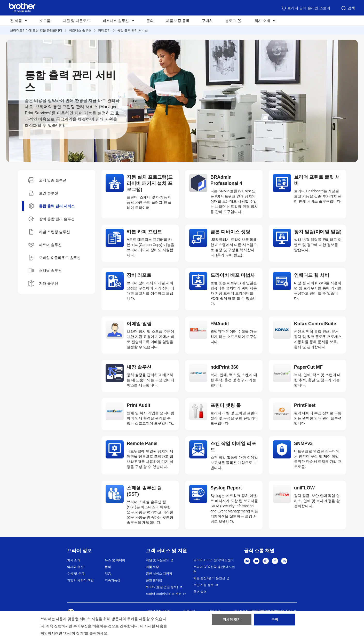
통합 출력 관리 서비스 (132, 30)
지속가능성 (113, 580)
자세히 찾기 (232, 622)
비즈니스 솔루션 (80, 30)
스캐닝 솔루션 (45, 271)
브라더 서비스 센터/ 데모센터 (214, 560)
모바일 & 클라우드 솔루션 (54, 258)
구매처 (207, 21)
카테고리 (104, 30)
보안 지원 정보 (204, 585)
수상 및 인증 (76, 574)
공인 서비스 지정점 (159, 574)
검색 (348, 8)
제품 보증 (152, 567)
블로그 (231, 21)
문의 (150, 21)
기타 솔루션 (43, 283)
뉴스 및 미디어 (115, 560)
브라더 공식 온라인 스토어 (306, 8)
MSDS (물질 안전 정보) (162, 587)
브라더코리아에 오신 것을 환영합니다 (36, 30)
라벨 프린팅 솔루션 (49, 232)
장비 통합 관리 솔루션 (51, 219)
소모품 (45, 21)
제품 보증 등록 (178, 21)
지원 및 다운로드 (76, 21)
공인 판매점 (154, 580)
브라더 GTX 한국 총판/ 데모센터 (214, 569)
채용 (108, 574)
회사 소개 (74, 560)
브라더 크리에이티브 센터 (164, 594)
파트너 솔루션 (45, 245)
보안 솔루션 (43, 193)
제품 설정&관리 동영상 (209, 578)
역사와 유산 (75, 567)
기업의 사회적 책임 (80, 580)
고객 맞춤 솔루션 (47, 180)
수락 (275, 622)
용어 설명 (200, 592)
